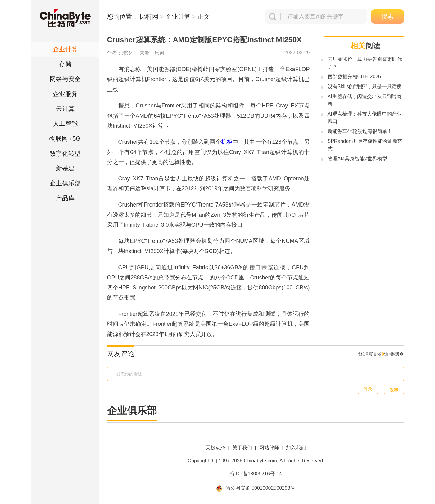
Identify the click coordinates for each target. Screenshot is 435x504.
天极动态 (215, 448)
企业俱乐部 (65, 183)
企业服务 (65, 94)
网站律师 (269, 448)
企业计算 (65, 49)
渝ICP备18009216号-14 (256, 474)
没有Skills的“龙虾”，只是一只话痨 (365, 86)
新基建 (65, 168)
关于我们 (242, 448)
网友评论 (121, 354)
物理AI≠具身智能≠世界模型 (358, 159)
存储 (65, 64)
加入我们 (296, 448)
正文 (204, 16)
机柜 (227, 142)
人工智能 (65, 124)
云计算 (65, 109)
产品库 (65, 198)
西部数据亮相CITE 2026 (354, 77)
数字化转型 (65, 153)
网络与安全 (65, 79)
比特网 (149, 16)
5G (65, 138)
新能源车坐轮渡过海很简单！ (360, 131)
